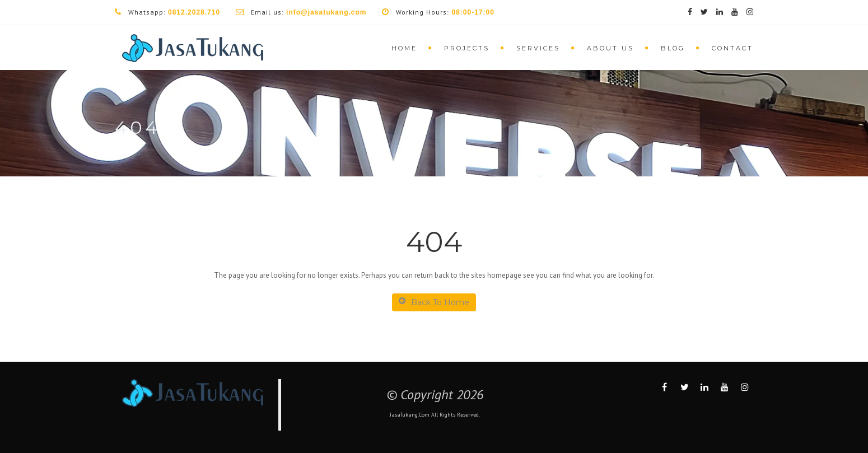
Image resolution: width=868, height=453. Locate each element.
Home (404, 48)
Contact (732, 48)
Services (538, 48)
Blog (673, 48)
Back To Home (434, 302)
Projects (467, 48)
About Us (610, 48)
